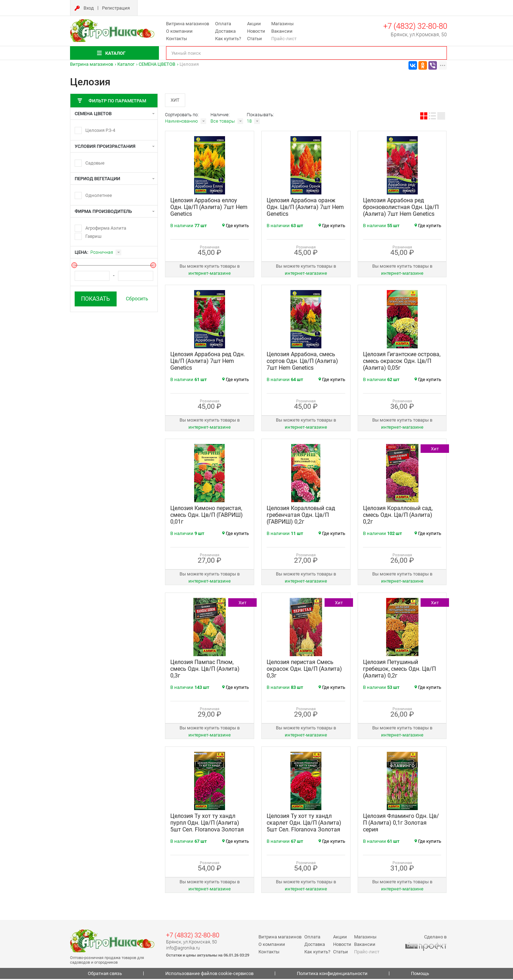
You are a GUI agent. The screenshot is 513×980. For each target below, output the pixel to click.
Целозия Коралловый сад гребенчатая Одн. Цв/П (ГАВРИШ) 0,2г (301, 516)
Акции (254, 24)
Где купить (236, 227)
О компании (179, 31)
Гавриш (93, 236)
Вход (89, 8)
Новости (256, 31)
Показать (95, 299)
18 (249, 122)
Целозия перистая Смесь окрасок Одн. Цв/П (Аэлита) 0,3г (304, 670)
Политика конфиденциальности (332, 974)
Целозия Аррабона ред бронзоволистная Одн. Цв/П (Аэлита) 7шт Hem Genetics (401, 208)
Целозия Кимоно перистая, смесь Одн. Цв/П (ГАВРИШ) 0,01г (207, 516)
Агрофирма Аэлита (106, 228)
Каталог (126, 64)
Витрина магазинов (188, 24)
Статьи (255, 39)
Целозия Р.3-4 (100, 130)
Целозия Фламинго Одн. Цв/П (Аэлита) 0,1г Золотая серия (401, 824)
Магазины (282, 24)
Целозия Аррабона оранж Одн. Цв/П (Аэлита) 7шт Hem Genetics (305, 208)
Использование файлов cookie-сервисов (209, 974)
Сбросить (137, 299)
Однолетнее (99, 195)
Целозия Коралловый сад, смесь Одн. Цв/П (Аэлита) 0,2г (398, 516)
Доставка (225, 31)
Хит (176, 100)
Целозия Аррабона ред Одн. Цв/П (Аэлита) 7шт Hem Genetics (208, 362)
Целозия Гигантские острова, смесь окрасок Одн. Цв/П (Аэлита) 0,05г (402, 362)
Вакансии (282, 31)
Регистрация (116, 8)
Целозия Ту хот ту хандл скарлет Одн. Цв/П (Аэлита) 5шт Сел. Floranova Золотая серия (304, 827)
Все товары (223, 122)
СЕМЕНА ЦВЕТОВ (157, 64)
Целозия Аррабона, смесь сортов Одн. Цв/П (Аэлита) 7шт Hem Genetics (302, 362)
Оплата (223, 24)
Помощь (420, 974)
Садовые (95, 163)
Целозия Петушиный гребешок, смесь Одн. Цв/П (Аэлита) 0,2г (399, 670)
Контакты (177, 39)
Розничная (102, 252)
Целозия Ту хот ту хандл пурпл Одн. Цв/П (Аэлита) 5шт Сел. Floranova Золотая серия (207, 827)
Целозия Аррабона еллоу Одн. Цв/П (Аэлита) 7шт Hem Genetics (209, 208)
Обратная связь (105, 974)
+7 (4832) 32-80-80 (415, 26)
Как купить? (228, 39)
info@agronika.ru (183, 949)
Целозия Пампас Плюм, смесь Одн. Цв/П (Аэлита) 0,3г (205, 670)
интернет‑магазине (210, 274)
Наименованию (181, 122)
